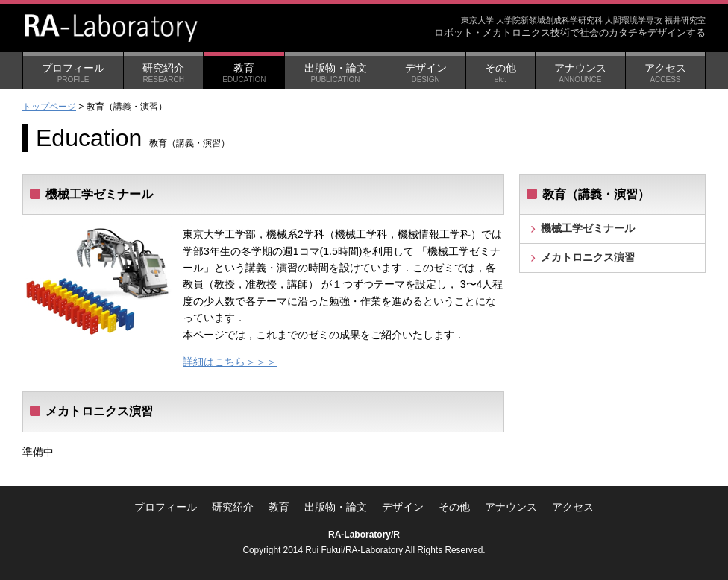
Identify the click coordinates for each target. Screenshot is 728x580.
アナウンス (580, 73)
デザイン (426, 73)
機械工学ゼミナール (588, 228)
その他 (501, 73)
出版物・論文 (335, 73)
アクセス (665, 73)
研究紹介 (163, 73)
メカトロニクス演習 (588, 257)
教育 (244, 73)
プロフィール (73, 73)
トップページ (49, 107)
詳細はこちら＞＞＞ (230, 362)
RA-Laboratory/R (364, 535)
